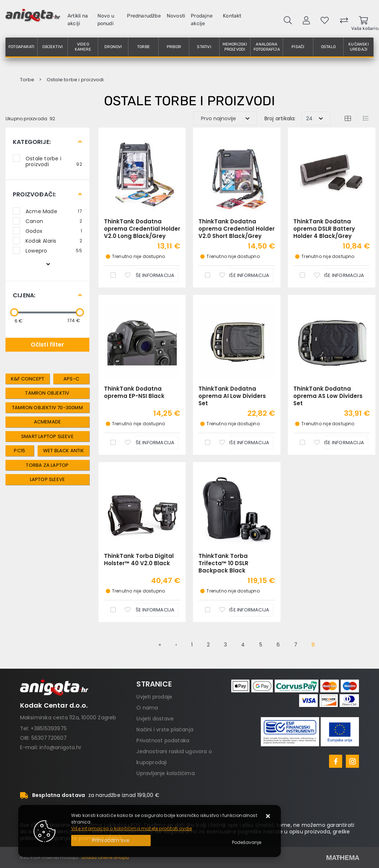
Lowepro (54, 250)
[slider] (14, 312)
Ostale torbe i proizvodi (54, 161)
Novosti (176, 16)
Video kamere (83, 47)
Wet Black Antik (63, 451)
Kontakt (232, 16)
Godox (54, 231)
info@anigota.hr (60, 747)
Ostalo (328, 47)
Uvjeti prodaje (154, 697)
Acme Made (54, 211)
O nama (147, 708)
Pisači (298, 47)
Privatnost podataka (163, 740)
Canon (54, 221)
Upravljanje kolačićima (165, 773)
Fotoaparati (21, 47)
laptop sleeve (48, 479)
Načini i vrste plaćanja (165, 730)
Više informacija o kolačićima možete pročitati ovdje (132, 828)
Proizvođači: (34, 194)
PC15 (20, 451)
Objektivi (53, 47)
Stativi (204, 47)
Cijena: (24, 295)
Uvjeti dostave (155, 719)
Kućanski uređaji (359, 47)
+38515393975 (49, 728)
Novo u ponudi (106, 20)
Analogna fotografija (267, 47)
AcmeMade (48, 422)
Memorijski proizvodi (235, 47)
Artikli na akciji (78, 20)
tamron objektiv (47, 393)
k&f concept (28, 379)
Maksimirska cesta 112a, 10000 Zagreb (68, 718)
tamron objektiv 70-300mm (47, 408)
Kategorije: (32, 142)
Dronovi (113, 47)
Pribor (174, 47)
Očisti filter (48, 345)
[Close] (111, 840)
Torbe (144, 47)
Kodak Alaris (54, 241)
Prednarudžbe (144, 16)
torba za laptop (47, 465)
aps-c (71, 379)
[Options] (247, 842)
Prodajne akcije (202, 20)
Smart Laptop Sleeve (47, 436)
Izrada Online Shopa (105, 857)
